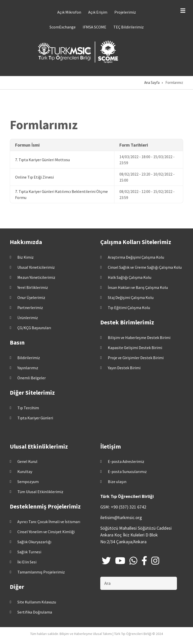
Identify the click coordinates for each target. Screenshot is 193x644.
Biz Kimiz (26, 257)
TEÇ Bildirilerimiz (129, 27)
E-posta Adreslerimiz (126, 461)
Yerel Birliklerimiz (33, 287)
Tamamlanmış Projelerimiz (41, 572)
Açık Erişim (98, 12)
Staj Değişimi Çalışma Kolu (131, 297)
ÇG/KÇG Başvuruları (34, 328)
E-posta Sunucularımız (127, 471)
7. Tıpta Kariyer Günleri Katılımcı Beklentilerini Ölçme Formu (61, 194)
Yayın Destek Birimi (124, 368)
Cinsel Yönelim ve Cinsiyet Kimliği (46, 532)
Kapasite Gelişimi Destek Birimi (135, 348)
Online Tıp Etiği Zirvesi (34, 177)
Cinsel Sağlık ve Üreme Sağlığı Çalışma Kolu (145, 267)
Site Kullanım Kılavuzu (37, 602)
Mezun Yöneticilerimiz (36, 277)
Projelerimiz (125, 12)
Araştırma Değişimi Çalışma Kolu (136, 257)
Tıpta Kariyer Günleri (35, 418)
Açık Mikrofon (69, 12)
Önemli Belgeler (32, 378)
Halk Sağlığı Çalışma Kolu (130, 277)
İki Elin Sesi (27, 562)
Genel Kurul (27, 461)
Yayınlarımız (28, 368)
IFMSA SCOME (94, 27)
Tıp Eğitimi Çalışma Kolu (129, 308)
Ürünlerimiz (28, 318)
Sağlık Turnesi (29, 552)
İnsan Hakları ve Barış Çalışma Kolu (138, 287)
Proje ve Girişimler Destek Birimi (136, 358)
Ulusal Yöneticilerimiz (36, 267)
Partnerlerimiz (30, 308)
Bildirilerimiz (29, 358)
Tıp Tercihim (28, 408)
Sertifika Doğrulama (35, 612)
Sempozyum (28, 482)
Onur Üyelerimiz (31, 297)
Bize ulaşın (117, 482)
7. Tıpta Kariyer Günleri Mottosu (42, 160)
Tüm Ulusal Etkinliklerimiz (40, 492)
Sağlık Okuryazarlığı (34, 542)
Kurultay (25, 471)
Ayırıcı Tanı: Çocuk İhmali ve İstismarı (49, 522)
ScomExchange (63, 27)
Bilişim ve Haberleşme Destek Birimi (139, 337)
